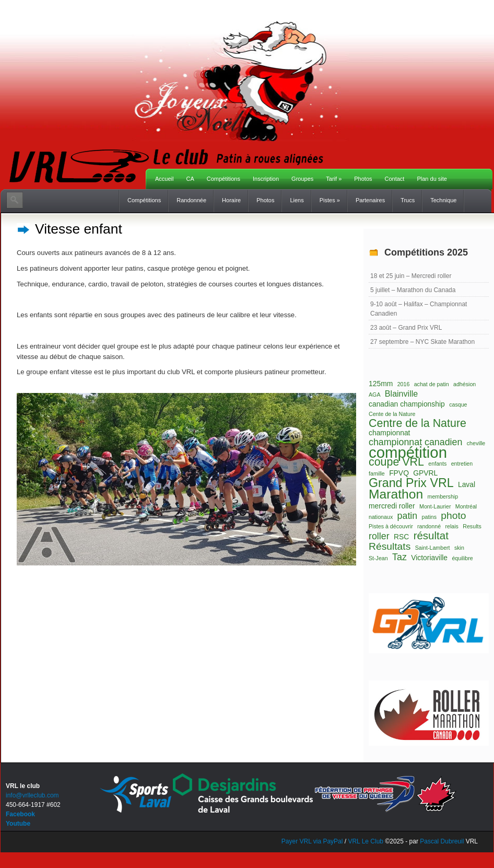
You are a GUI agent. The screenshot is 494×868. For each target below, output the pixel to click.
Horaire (231, 200)
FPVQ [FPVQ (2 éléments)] (399, 473)
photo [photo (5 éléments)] (453, 516)
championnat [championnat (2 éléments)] (389, 433)
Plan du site (432, 179)
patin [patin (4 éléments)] (408, 516)
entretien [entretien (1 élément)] (462, 464)
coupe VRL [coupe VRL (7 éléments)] (396, 462)
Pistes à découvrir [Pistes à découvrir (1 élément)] (391, 526)
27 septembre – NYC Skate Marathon (422, 342)
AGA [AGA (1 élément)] (375, 395)
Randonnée (191, 200)
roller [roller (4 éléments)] (379, 536)
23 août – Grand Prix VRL (406, 328)
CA (190, 179)
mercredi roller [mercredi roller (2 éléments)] (392, 506)
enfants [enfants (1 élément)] (437, 464)
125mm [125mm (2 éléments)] (381, 384)
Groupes (302, 179)
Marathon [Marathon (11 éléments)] (396, 494)
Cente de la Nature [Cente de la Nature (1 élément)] (392, 414)
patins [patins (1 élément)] (429, 517)
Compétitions (224, 179)
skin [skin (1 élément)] (459, 548)
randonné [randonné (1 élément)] (429, 526)
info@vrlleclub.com (32, 795)
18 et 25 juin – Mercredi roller (411, 276)
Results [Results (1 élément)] (472, 526)
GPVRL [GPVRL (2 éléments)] (425, 473)
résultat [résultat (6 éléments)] (431, 536)
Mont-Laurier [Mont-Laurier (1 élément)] (435, 506)
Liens (297, 200)
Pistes (330, 200)
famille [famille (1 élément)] (377, 473)
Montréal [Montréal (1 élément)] (466, 506)
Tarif (334, 179)
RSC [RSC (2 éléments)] (401, 537)
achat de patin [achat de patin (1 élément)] (432, 384)
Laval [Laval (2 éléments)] (467, 484)
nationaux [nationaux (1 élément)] (381, 517)
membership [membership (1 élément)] (443, 496)
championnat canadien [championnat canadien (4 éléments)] (415, 442)
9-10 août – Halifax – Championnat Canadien (419, 309)
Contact (395, 179)
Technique (443, 200)
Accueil (164, 179)
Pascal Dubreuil (442, 841)
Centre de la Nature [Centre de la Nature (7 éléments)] (417, 423)
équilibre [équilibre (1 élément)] (462, 558)
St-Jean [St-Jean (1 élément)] (378, 558)
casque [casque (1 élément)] (458, 404)
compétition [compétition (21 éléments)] (408, 453)
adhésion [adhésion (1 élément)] (464, 384)
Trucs (408, 200)
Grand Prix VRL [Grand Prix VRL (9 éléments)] (411, 483)
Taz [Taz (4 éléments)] (399, 557)
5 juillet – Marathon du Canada (413, 290)
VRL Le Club (366, 841)
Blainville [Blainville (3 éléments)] (401, 394)
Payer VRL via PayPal (312, 841)
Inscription (266, 179)
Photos (363, 179)
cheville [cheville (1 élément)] (476, 443)
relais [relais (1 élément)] (451, 526)
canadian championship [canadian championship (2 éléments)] (407, 404)
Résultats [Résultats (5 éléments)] (390, 547)
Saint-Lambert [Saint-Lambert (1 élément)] (433, 548)
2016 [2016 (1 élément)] (404, 384)
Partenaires (370, 200)
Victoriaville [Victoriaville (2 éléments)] (429, 558)
